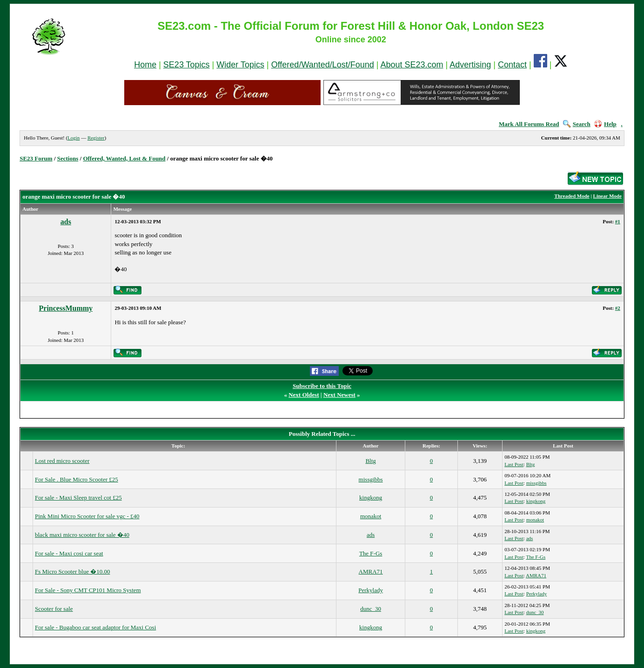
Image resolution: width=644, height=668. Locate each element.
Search (577, 124)
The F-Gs (371, 553)
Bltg (370, 461)
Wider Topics (240, 65)
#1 (618, 221)
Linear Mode (607, 196)
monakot (371, 516)
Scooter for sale (54, 609)
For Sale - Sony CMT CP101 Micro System (88, 590)
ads (66, 222)
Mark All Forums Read (529, 124)
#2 (618, 308)
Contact (512, 65)
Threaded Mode (572, 196)
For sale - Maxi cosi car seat (69, 553)
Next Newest (339, 395)
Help (605, 124)
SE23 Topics (187, 65)
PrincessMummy (66, 308)
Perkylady (371, 590)
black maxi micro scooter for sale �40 (82, 535)
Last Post (514, 464)
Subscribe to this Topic (322, 386)
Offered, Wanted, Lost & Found (124, 158)
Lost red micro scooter (62, 461)
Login (74, 138)
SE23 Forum (36, 158)
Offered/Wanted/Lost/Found (323, 65)
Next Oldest (304, 395)
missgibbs (371, 479)
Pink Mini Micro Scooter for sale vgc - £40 (87, 516)
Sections (68, 158)
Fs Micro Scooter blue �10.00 (72, 571)
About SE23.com (412, 65)
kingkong (371, 498)
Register (96, 138)
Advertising (470, 65)
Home (145, 65)
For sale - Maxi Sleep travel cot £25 (78, 498)
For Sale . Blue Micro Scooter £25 (77, 479)
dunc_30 (371, 609)
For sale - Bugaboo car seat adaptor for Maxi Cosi (95, 627)
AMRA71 (371, 571)
